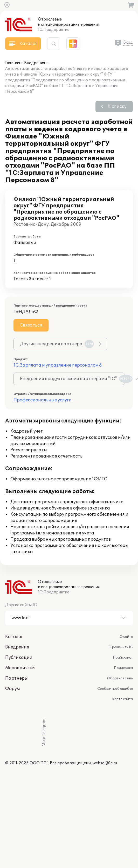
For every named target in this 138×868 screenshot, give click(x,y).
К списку (117, 107)
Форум (12, 689)
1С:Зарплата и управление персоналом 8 (58, 365)
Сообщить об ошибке (115, 689)
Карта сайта (122, 699)
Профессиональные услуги (43, 400)
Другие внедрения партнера (57, 344)
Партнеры (16, 678)
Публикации (19, 658)
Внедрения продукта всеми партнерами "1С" (72, 379)
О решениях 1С (121, 647)
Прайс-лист (123, 658)
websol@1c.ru (105, 763)
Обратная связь (120, 678)
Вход (128, 42)
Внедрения (34, 63)
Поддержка (123, 668)
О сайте (126, 637)
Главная (13, 63)
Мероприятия (20, 668)
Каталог (14, 637)
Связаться (31, 325)
